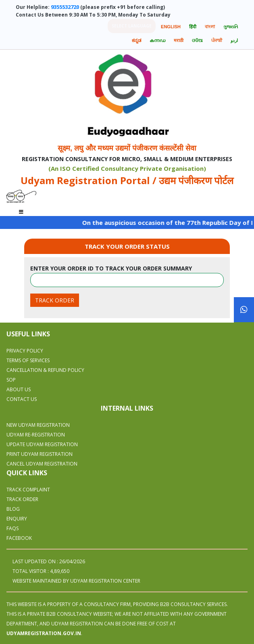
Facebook (19, 538)
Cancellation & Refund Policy (45, 370)
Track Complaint (28, 490)
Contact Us (22, 399)
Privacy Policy (25, 351)
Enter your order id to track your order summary (111, 268)
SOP (11, 380)
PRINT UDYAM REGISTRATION (40, 454)
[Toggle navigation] (21, 209)
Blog (13, 509)
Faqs (12, 528)
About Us (19, 389)
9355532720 (65, 7)
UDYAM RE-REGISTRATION (36, 435)
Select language (132, 26)
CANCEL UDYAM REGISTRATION (42, 464)
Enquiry (17, 519)
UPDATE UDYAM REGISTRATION (42, 444)
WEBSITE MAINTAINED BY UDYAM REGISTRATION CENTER (76, 581)
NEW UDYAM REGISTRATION (38, 425)
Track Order (22, 499)
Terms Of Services (28, 360)
